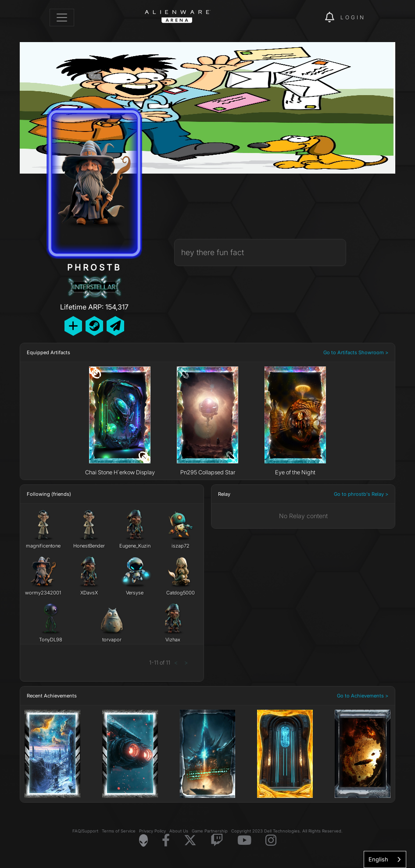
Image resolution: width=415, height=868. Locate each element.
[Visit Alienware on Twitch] (217, 841)
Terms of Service (119, 831)
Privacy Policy (152, 831)
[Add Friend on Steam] (94, 326)
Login (353, 17)
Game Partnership (210, 831)
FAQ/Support (85, 831)
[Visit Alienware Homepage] (143, 840)
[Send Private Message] (115, 326)
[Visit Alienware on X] (190, 841)
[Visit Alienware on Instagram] (271, 841)
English (378, 859)
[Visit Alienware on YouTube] (244, 841)
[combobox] (385, 859)
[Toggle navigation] (62, 18)
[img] (303, 18)
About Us (179, 831)
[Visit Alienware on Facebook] (166, 841)
